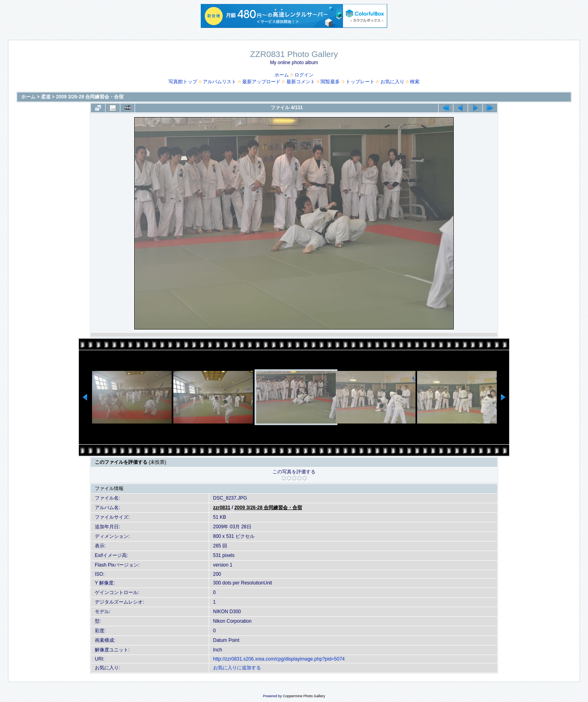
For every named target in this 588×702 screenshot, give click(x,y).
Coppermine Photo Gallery (304, 696)
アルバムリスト (220, 82)
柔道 (46, 97)
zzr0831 (222, 508)
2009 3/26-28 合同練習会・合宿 (90, 97)
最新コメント (301, 82)
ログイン (304, 75)
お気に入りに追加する (237, 668)
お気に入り (392, 82)
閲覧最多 (330, 82)
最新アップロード (261, 82)
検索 (415, 82)
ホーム (282, 75)
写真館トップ (183, 82)
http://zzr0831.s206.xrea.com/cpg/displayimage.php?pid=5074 (279, 659)
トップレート (360, 82)
